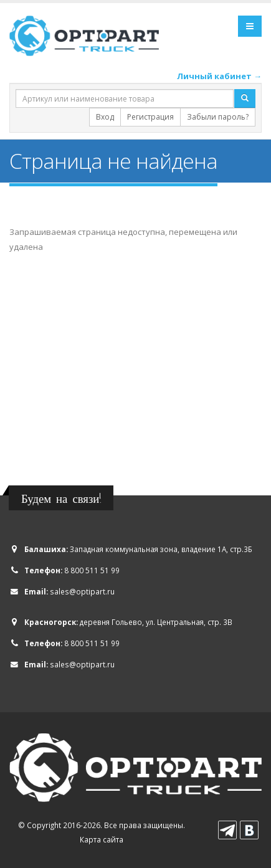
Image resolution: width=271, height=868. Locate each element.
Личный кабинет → (219, 76)
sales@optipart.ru (82, 591)
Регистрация (150, 117)
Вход (105, 117)
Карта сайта (102, 839)
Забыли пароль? (218, 117)
